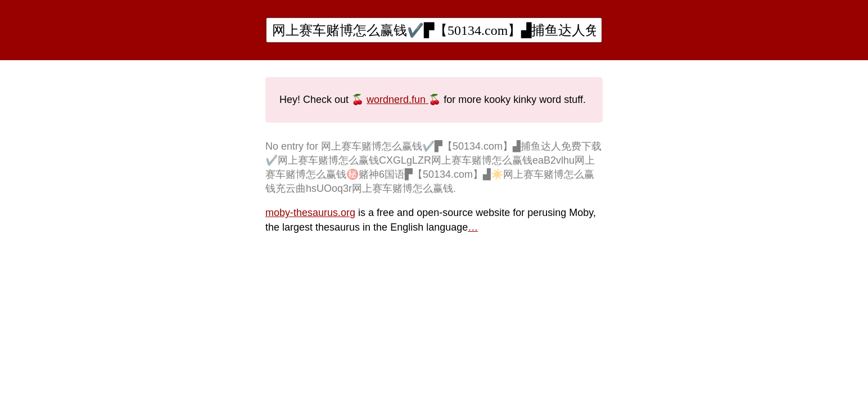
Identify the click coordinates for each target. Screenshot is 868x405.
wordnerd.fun (397, 100)
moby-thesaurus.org (310, 213)
